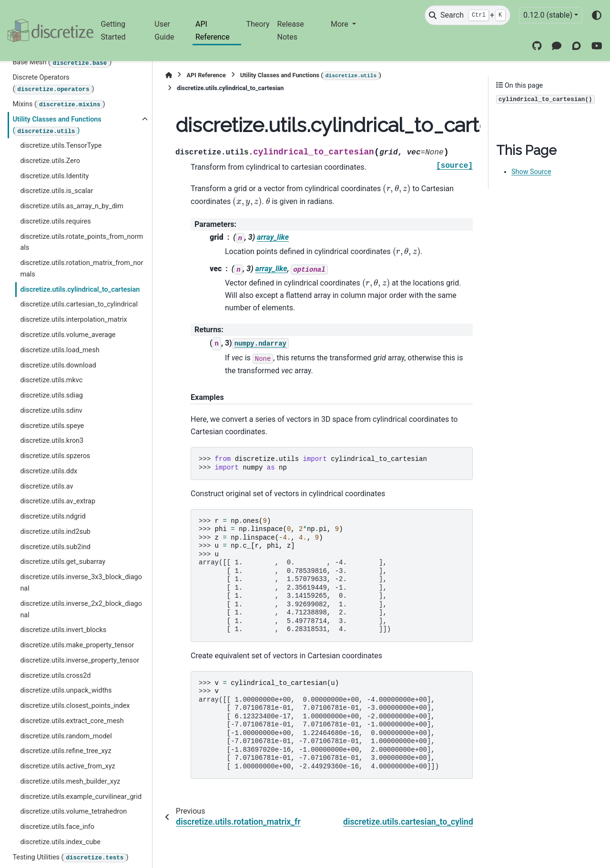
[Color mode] (597, 15)
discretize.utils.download (58, 365)
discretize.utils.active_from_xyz (67, 766)
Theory (258, 24)
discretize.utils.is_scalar (56, 191)
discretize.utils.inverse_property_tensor (80, 660)
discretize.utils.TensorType (61, 146)
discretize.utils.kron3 (52, 441)
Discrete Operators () (53, 84)
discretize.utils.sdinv (51, 411)
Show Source (531, 172)
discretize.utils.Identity (54, 176)
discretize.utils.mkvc (51, 380)
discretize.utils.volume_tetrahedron (73, 812)
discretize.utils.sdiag (51, 395)
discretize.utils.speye (52, 426)
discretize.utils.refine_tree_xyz (66, 751)
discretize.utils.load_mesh (60, 350)
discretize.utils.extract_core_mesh (72, 721)
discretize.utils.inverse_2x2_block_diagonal (81, 609)
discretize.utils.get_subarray (63, 562)
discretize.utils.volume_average (68, 335)
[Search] (468, 15)
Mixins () (59, 105)
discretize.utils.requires (55, 221)
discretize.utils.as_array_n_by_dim (72, 206)
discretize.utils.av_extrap (58, 501)
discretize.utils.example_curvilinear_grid (81, 797)
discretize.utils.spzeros (55, 456)
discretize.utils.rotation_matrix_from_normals (81, 269)
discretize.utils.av (46, 486)
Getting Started (113, 30)
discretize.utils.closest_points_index (75, 706)
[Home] (169, 75)
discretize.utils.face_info (57, 827)
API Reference (213, 30)
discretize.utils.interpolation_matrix (73, 320)
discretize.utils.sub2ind (55, 547)
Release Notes (291, 30)
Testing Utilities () (70, 858)
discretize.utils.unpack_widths (66, 690)
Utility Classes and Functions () (57, 126)
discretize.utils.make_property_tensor (77, 645)
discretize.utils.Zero (50, 161)
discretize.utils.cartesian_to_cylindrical (79, 304)
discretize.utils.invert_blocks (63, 630)
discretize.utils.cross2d (55, 676)
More (341, 24)
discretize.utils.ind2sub (55, 532)
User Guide (164, 30)
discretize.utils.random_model (66, 736)
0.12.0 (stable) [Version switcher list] (548, 15)
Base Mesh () (62, 63)
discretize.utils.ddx (49, 471)
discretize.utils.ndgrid (53, 516)
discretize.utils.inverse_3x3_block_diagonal (81, 583)
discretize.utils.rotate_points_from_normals (81, 242)
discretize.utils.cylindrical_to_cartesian (80, 290)
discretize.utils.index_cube (60, 842)
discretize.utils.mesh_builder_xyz (70, 781)
